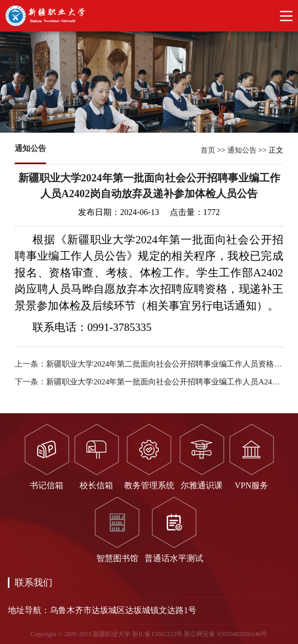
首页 (208, 150)
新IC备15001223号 (157, 634)
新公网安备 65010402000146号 (225, 634)
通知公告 (242, 150)
